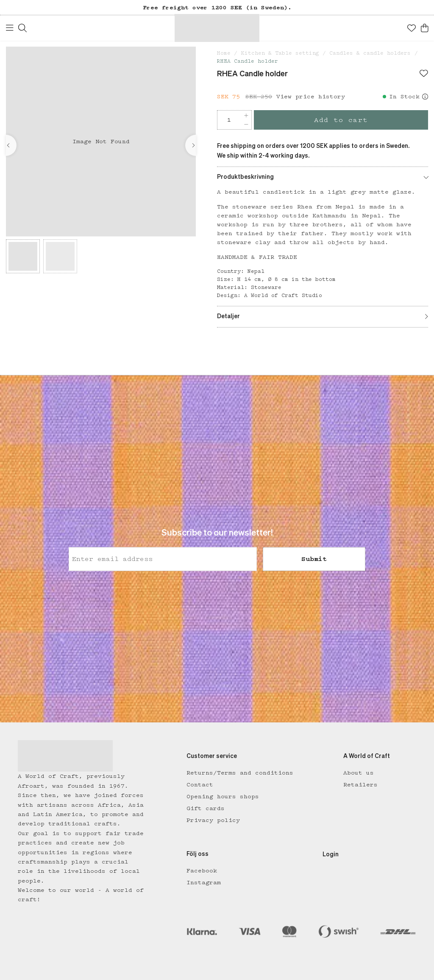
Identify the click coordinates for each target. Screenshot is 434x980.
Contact (200, 785)
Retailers (360, 785)
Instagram (204, 883)
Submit (314, 559)
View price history (311, 97)
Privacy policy (213, 820)
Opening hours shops (223, 797)
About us (359, 773)
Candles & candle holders (370, 53)
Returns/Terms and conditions (240, 773)
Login (331, 855)
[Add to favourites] (424, 74)
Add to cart (341, 120)
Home (224, 53)
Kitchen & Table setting (280, 53)
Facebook (202, 871)
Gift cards (206, 808)
